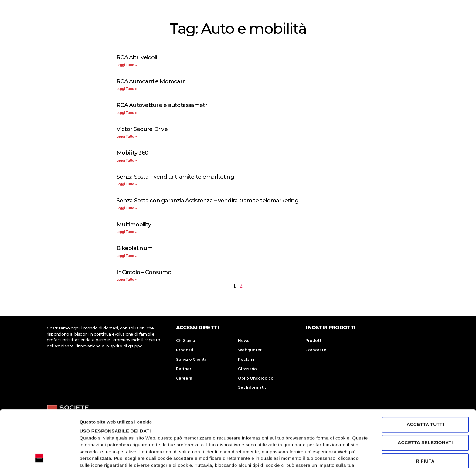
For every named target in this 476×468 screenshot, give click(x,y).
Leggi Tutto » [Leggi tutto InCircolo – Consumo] (127, 280)
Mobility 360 (132, 153)
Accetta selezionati (425, 386)
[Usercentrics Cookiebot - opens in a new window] (39, 456)
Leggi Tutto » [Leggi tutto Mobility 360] (127, 160)
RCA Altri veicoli (137, 57)
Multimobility (134, 225)
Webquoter (250, 350)
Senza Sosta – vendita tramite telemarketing (175, 177)
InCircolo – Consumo (144, 272)
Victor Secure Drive (142, 129)
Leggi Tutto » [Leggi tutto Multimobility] (127, 232)
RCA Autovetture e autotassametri (162, 105)
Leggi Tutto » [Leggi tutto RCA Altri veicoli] (127, 65)
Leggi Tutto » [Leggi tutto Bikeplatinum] (127, 256)
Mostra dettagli (96, 456)
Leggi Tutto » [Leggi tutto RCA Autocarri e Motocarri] (127, 89)
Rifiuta (425, 404)
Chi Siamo (186, 341)
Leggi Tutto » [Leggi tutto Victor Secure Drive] (127, 136)
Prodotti (185, 350)
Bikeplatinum (134, 248)
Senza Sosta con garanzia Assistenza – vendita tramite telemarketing (207, 201)
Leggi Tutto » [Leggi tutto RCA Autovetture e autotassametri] (127, 113)
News (244, 341)
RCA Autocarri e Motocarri (151, 81)
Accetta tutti (425, 368)
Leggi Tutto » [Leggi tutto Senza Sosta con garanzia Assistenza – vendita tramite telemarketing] (127, 208)
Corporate (316, 350)
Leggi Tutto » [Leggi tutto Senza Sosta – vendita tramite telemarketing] (127, 184)
